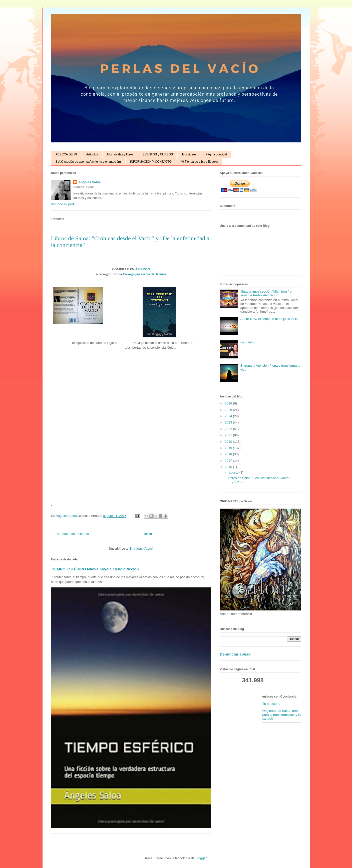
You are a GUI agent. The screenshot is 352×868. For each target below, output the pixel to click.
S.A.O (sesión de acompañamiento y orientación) (88, 162)
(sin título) (248, 342)
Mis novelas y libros (120, 154)
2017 (229, 461)
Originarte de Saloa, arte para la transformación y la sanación (282, 715)
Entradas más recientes (72, 534)
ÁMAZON (142, 269)
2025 (229, 410)
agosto (234, 472)
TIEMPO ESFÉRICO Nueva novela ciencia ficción (95, 569)
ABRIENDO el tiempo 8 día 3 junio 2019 (269, 319)
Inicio (148, 534)
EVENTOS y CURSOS (158, 154)
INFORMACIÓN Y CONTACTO (151, 162)
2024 (229, 416)
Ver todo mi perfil (63, 204)
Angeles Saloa (89, 182)
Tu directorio (271, 704)
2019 (229, 448)
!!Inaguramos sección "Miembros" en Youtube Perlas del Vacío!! (267, 293)
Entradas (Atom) (141, 549)
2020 (229, 442)
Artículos (92, 154)
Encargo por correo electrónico (144, 274)
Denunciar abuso (235, 654)
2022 (229, 429)
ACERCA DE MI (66, 154)
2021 (229, 435)
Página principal (216, 154)
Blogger (201, 858)
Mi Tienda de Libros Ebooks (199, 162)
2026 (229, 403)
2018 (229, 454)
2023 (229, 422)
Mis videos (189, 154)
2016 (229, 467)
